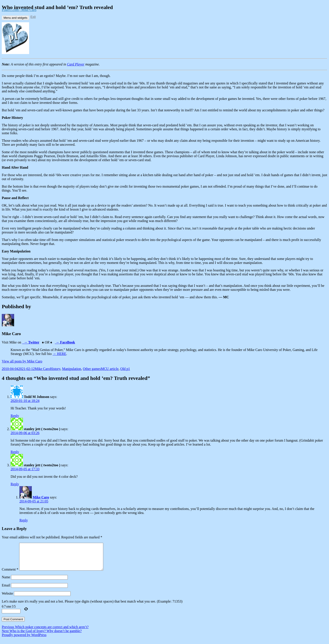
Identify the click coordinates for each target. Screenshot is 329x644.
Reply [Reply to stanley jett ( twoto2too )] (15, 452)
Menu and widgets (15, 18)
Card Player (76, 64)
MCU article (110, 369)
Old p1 (125, 369)
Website (7, 599)
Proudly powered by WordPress (24, 640)
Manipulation (71, 369)
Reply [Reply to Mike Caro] (24, 520)
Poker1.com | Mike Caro (19, 10)
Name (6, 582)
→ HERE (59, 354)
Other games (92, 369)
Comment (10, 575)
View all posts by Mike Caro (22, 361)
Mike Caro (42, 369)
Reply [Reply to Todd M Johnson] (15, 416)
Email (6, 591)
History (55, 369)
